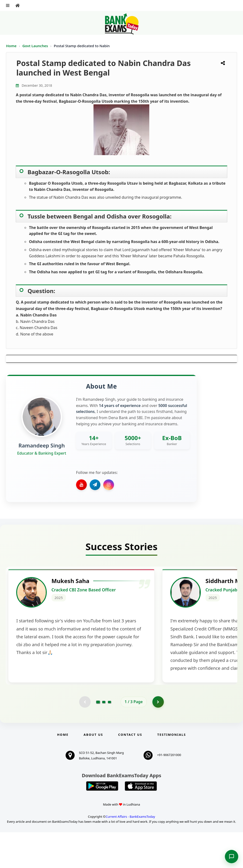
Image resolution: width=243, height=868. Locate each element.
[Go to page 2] (104, 737)
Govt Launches (36, 46)
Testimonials (171, 770)
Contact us (130, 770)
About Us (93, 770)
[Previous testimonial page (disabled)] (85, 737)
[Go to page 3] (109, 737)
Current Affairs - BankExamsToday (130, 852)
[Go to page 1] (98, 737)
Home (11, 46)
